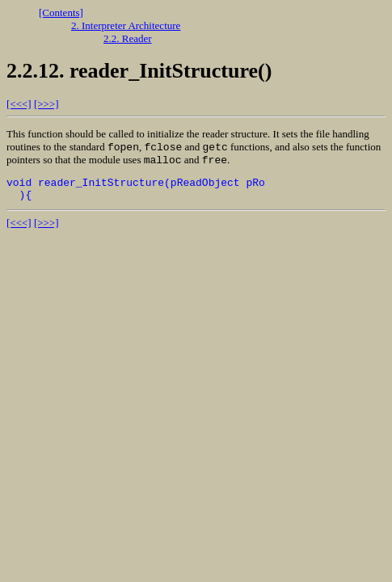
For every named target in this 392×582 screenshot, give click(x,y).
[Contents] (61, 13)
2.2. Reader (128, 38)
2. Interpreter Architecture (126, 25)
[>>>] (46, 104)
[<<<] (19, 104)
